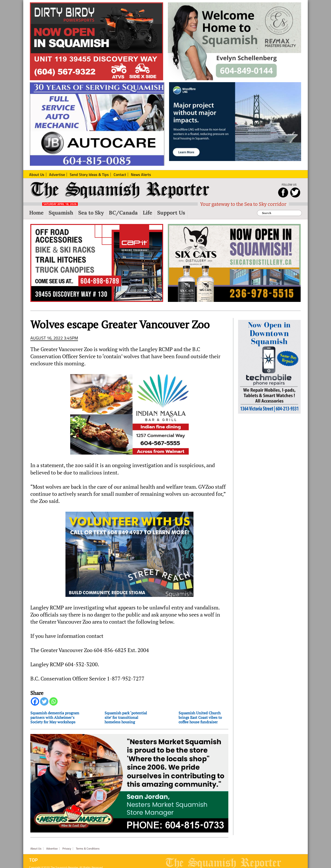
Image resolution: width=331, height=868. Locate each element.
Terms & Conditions (88, 849)
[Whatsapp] (53, 701)
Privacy (67, 849)
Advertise (52, 849)
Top (33, 860)
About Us (36, 849)
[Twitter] (44, 701)
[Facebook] (35, 701)
